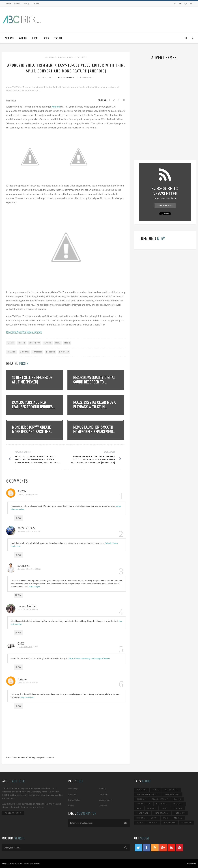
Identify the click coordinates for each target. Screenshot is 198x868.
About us (72, 794)
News (46, 38)
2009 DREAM (27, 528)
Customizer (144, 804)
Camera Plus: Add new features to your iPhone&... (33, 404)
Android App (66, 57)
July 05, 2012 (46, 78)
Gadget (152, 808)
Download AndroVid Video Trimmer (24, 332)
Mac (166, 818)
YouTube (186, 823)
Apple (156, 790)
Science (153, 823)
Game (165, 808)
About (9, 4)
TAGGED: (11, 343)
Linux (154, 818)
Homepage (73, 789)
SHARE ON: (12, 352)
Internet (180, 813)
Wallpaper (170, 823)
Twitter (24, 352)
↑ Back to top (190, 864)
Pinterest (64, 352)
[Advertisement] (139, 19)
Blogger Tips (172, 794)
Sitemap (36, 4)
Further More (13, 813)
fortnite (22, 679)
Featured (58, 38)
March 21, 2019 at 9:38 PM (28, 683)
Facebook (37, 352)
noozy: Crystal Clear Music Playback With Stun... (95, 404)
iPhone (35, 38)
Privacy (27, 4)
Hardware (143, 813)
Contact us (104, 794)
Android (23, 38)
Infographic (162, 813)
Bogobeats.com (27, 697)
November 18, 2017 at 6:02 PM (29, 569)
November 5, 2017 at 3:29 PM (29, 532)
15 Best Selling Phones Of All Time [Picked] (32, 380)
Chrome (141, 799)
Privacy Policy (74, 800)
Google (51, 352)
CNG (21, 644)
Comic (177, 799)
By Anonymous (67, 78)
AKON (22, 491)
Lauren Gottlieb (27, 606)
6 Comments (87, 78)
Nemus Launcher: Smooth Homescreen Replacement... (94, 429)
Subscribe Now (165, 205)
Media (58, 343)
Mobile (67, 343)
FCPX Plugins (35, 587)
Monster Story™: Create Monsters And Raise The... (32, 429)
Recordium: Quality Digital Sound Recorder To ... (94, 380)
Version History (106, 800)
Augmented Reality (148, 794)
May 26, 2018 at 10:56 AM (28, 647)
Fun (139, 808)
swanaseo (23, 566)
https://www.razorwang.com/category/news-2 (89, 658)
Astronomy (171, 790)
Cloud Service (160, 799)
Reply (18, 518)
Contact (17, 4)
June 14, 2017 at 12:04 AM (28, 495)
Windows (9, 38)
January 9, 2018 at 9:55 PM (28, 610)
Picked (71, 806)
